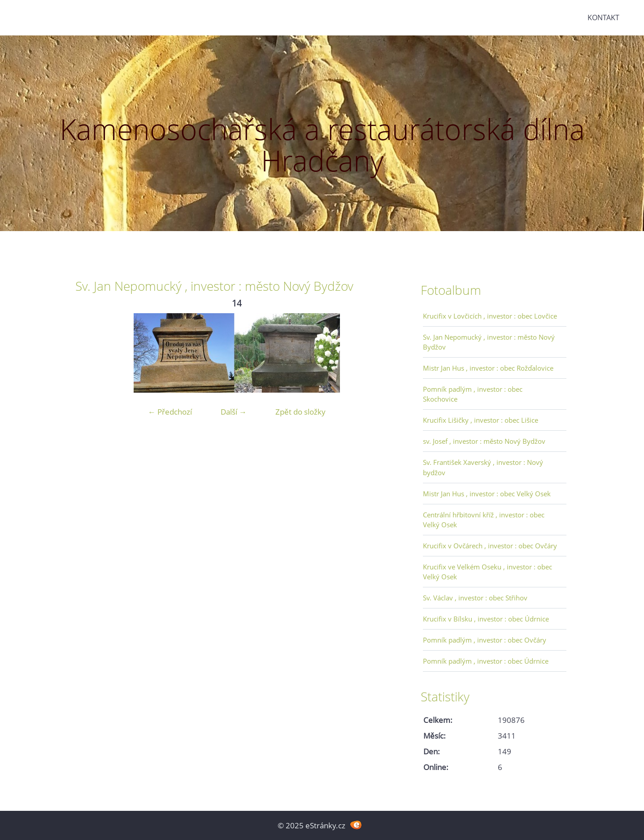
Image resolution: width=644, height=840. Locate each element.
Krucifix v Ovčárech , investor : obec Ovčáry (490, 546)
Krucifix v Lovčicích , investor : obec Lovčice (490, 316)
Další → (234, 412)
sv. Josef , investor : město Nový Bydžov (484, 441)
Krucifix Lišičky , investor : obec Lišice (481, 420)
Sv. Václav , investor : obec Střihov (475, 598)
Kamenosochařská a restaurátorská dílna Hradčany (322, 145)
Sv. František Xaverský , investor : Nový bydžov (483, 467)
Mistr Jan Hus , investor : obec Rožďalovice (488, 368)
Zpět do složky (300, 412)
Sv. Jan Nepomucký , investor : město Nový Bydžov (489, 342)
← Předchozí (170, 412)
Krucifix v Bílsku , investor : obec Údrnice (486, 619)
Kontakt (603, 17)
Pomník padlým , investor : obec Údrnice (486, 661)
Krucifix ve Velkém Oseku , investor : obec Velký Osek (487, 572)
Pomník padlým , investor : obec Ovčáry (485, 640)
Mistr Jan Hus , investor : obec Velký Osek (487, 494)
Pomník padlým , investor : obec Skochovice (473, 394)
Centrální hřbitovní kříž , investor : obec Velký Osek (484, 520)
